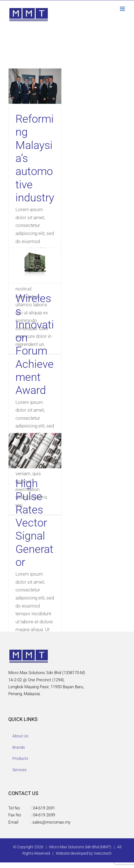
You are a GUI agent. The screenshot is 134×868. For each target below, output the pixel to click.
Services (19, 770)
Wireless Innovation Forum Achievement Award (35, 344)
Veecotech (103, 853)
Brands (19, 747)
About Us (20, 736)
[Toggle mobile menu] (123, 9)
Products (20, 758)
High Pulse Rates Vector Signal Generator (34, 523)
